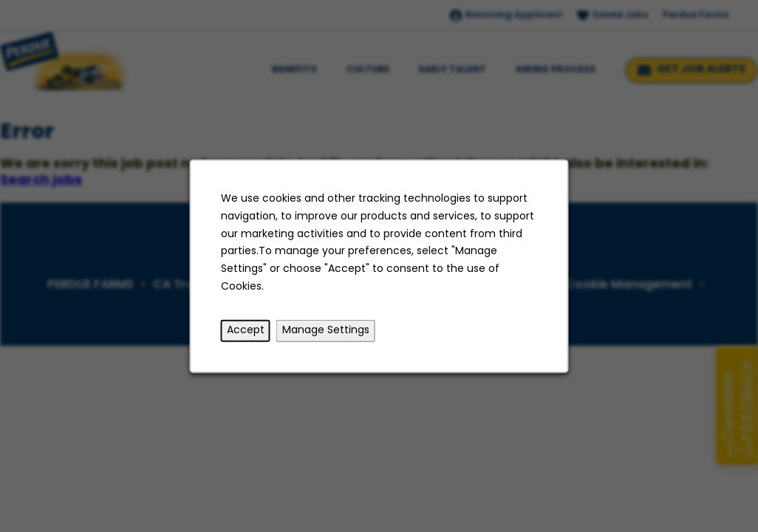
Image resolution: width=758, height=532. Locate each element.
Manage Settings (326, 331)
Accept (246, 331)
